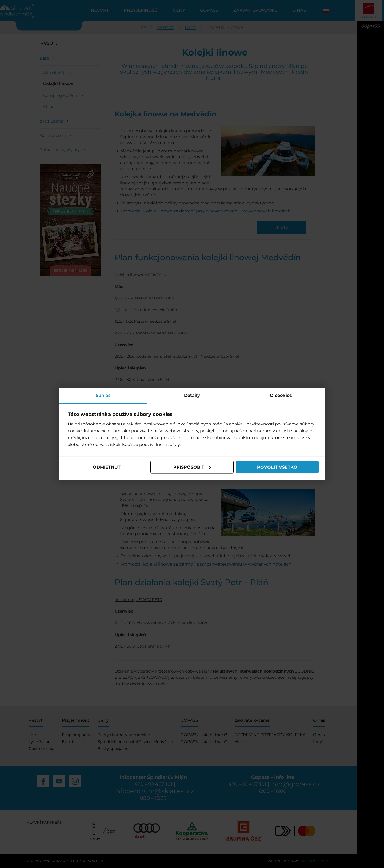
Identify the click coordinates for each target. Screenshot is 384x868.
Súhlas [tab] (103, 395)
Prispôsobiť (192, 467)
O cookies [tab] (281, 395)
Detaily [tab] (192, 395)
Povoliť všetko (277, 467)
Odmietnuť (107, 467)
